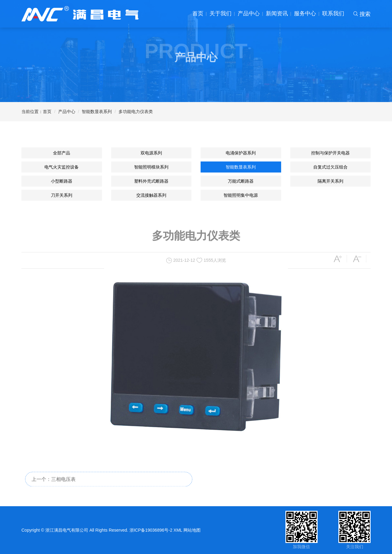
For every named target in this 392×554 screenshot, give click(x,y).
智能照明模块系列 (151, 167)
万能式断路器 (241, 181)
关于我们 (221, 13)
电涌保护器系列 (241, 153)
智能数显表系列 (97, 112)
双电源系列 (151, 153)
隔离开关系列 (330, 181)
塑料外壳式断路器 (151, 181)
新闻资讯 (277, 13)
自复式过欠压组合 (330, 167)
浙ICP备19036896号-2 (151, 530)
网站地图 (192, 530)
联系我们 (333, 13)
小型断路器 (62, 181)
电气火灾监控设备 (62, 167)
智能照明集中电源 (241, 195)
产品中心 (249, 13)
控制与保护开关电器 (330, 153)
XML (178, 530)
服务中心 (305, 13)
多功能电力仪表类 (136, 112)
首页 (198, 13)
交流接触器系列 (151, 195)
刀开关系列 (62, 195)
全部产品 (62, 153)
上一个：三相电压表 (54, 485)
